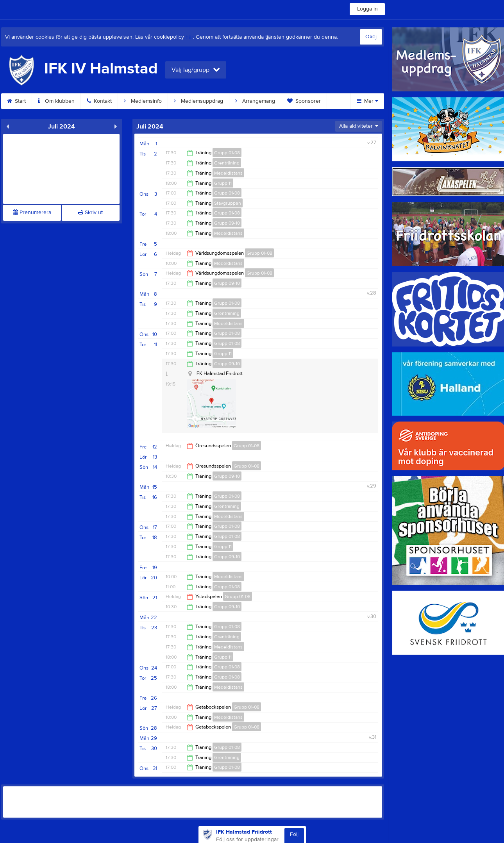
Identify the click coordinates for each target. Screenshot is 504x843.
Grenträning (227, 163)
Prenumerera (32, 213)
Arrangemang (255, 101)
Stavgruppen (228, 203)
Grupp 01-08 (227, 153)
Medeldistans (228, 173)
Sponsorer (304, 101)
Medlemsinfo (143, 101)
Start (16, 101)
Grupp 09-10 (227, 223)
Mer (367, 101)
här (189, 37)
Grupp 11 (223, 183)
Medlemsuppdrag (198, 101)
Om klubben (56, 101)
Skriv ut (90, 213)
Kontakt (99, 101)
